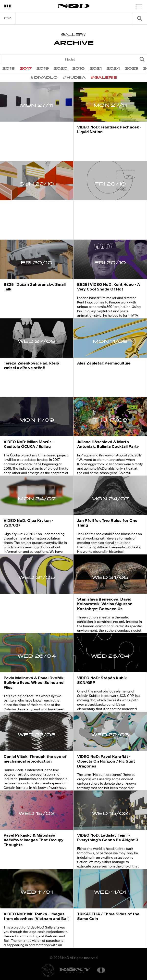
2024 (113, 69)
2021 (96, 69)
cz (8, 18)
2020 (61, 69)
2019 (43, 69)
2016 (79, 69)
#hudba (74, 78)
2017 (26, 69)
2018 (9, 69)
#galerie (104, 78)
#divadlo (44, 78)
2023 (132, 69)
